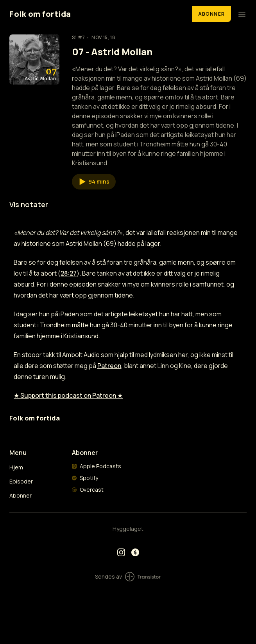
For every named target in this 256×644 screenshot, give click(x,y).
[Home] (96, 14)
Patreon (109, 366)
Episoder (21, 481)
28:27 (69, 273)
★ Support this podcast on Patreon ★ (68, 395)
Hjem (16, 467)
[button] (94, 182)
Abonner (211, 14)
